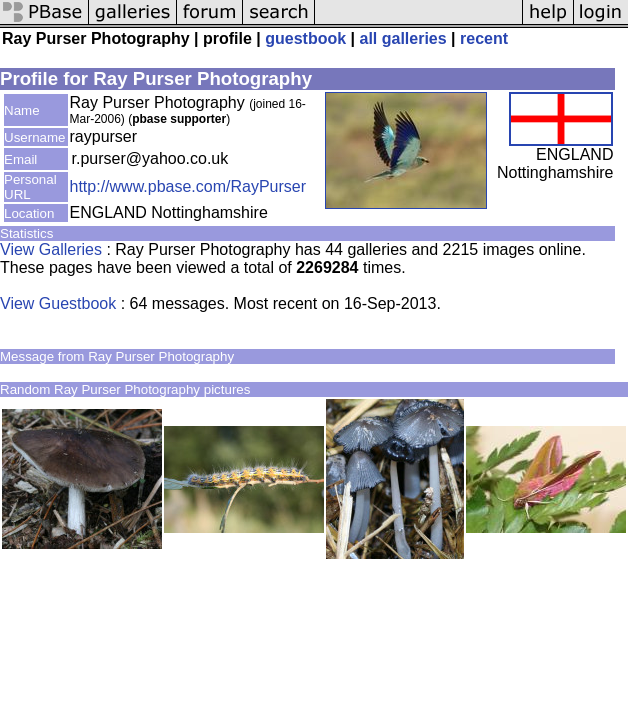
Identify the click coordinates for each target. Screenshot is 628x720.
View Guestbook (58, 303)
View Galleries (51, 249)
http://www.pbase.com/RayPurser (188, 186)
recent (484, 38)
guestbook (305, 38)
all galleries (403, 38)
